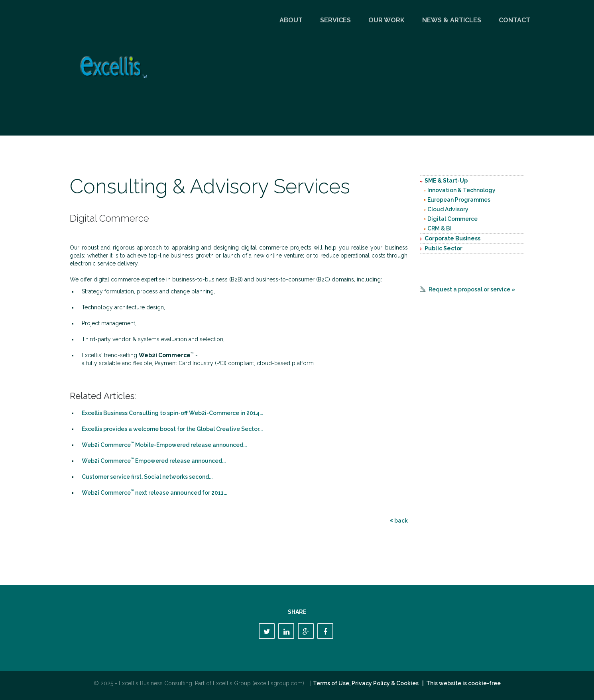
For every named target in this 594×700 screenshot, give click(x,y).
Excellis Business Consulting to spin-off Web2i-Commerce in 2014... (172, 413)
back (399, 521)
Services (335, 20)
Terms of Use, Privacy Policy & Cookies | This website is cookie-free (407, 683)
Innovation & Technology (461, 190)
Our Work (386, 20)
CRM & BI (440, 228)
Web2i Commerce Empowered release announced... (154, 461)
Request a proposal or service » (472, 289)
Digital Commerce (452, 219)
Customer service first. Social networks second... (147, 477)
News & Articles (452, 20)
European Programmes (459, 200)
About (291, 20)
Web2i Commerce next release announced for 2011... (154, 493)
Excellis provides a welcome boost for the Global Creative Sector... (172, 429)
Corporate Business (452, 238)
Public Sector (444, 248)
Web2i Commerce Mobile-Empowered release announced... (164, 445)
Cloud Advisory (448, 209)
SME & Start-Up (446, 181)
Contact (514, 20)
